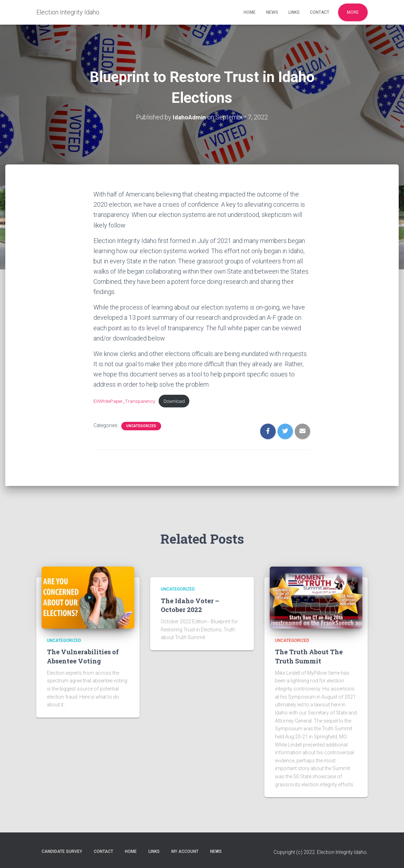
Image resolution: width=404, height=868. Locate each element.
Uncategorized (141, 427)
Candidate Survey (62, 851)
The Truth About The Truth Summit (309, 656)
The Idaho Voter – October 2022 (190, 605)
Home (250, 12)
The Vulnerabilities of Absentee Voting (83, 656)
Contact (320, 12)
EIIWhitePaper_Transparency (125, 401)
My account (185, 851)
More (353, 12)
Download (177, 401)
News (272, 12)
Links (294, 12)
